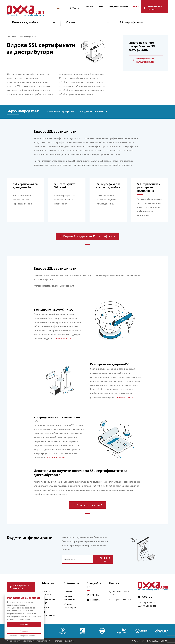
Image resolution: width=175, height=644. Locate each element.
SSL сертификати (131, 22)
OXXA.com (89, 7)
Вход (136, 7)
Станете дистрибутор (71, 606)
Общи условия (14, 641)
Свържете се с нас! (88, 505)
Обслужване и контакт (118, 7)
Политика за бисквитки (64, 641)
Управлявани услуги (49, 601)
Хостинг (71, 22)
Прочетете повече (62, 339)
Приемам (24, 625)
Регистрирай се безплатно (20, 587)
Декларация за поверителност (37, 641)
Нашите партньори (70, 598)
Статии (101, 7)
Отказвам (24, 631)
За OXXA (68, 591)
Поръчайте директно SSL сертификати (88, 236)
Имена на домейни (25, 22)
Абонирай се (103, 559)
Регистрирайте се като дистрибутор (144, 60)
